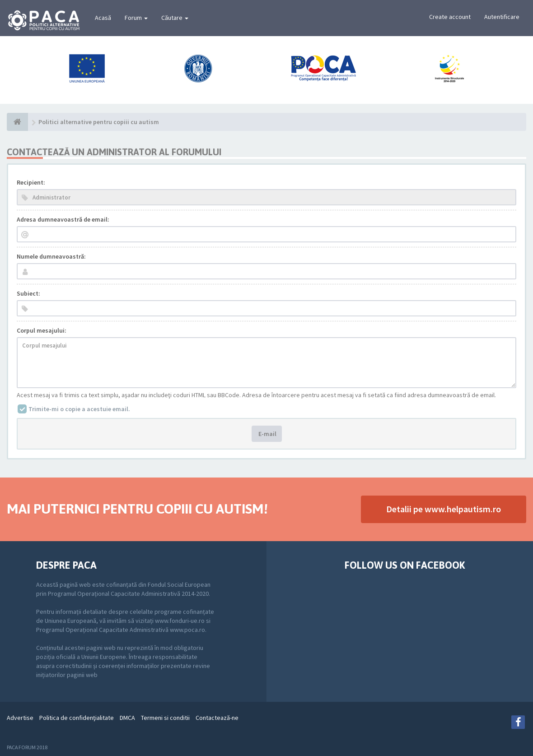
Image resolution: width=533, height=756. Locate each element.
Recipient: (31, 182)
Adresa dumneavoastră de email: (63, 219)
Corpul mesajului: (42, 330)
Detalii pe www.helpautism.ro (444, 509)
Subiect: (28, 293)
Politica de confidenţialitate (77, 718)
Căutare (175, 18)
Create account (450, 17)
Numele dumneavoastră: (51, 256)
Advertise (20, 718)
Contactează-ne (217, 718)
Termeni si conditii (165, 718)
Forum (136, 18)
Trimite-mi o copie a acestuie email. (79, 409)
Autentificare (502, 17)
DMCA (127, 718)
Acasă (103, 18)
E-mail (267, 434)
